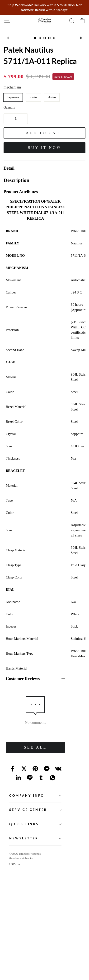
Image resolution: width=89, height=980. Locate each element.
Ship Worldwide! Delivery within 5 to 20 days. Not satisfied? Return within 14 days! (45, 7)
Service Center (28, 810)
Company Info (27, 796)
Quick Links (24, 824)
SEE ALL (35, 747)
